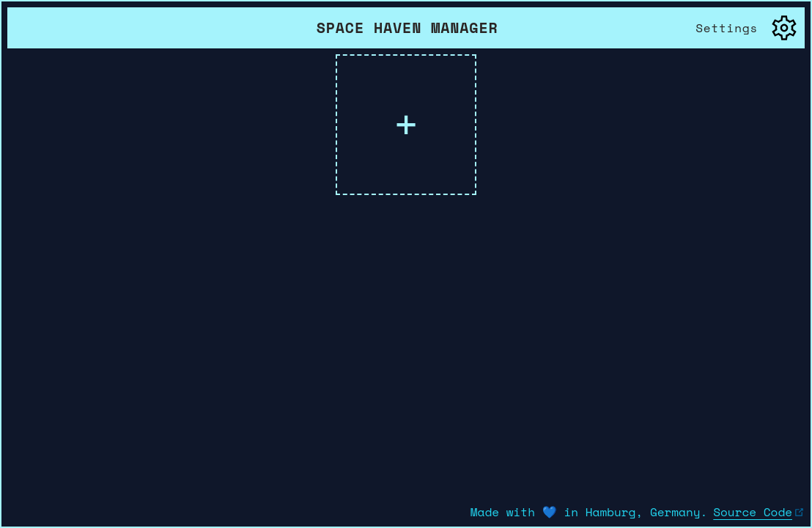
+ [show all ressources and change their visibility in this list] (406, 124)
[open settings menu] (747, 28)
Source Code (759, 512)
